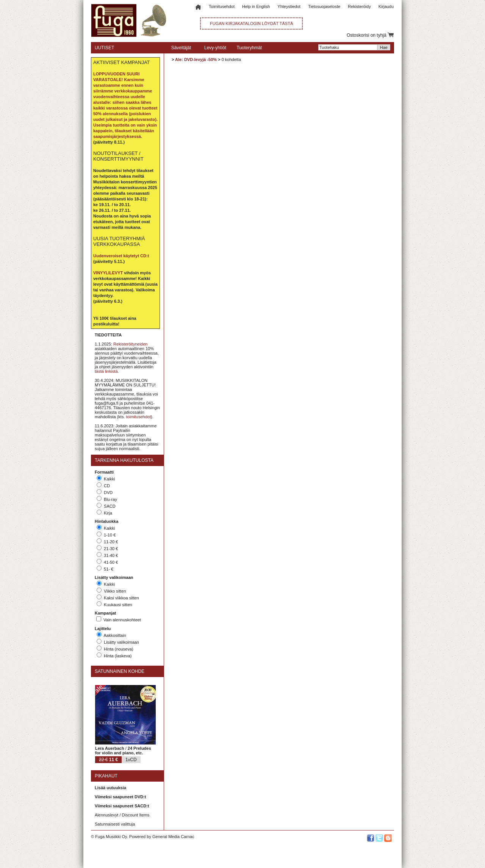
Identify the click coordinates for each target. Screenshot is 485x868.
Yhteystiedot (289, 6)
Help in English (256, 6)
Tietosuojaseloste (324, 6)
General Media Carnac (173, 837)
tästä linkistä (106, 371)
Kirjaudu (386, 6)
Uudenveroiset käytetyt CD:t (121, 256)
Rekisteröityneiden (131, 344)
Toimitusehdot (222, 6)
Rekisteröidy (359, 6)
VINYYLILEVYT (108, 273)
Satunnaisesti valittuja (115, 824)
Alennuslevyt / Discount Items (122, 815)
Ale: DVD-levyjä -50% (196, 59)
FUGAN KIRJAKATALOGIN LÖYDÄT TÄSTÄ (251, 23)
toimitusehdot (138, 417)
